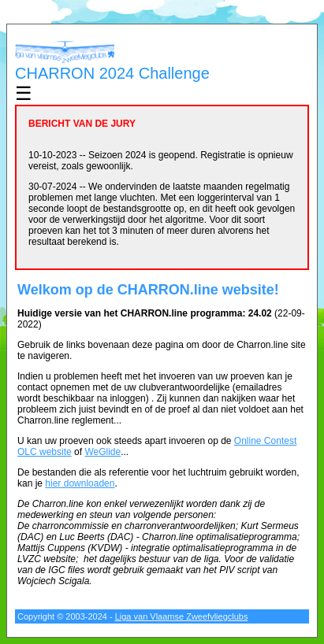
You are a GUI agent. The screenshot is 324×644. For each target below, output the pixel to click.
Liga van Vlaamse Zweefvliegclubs (182, 616)
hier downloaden (80, 483)
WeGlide (102, 452)
